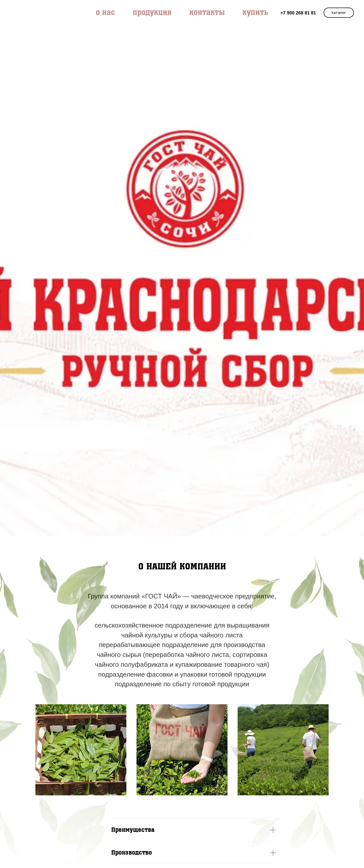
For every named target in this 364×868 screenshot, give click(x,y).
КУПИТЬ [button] (255, 13)
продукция (152, 13)
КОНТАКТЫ (207, 13)
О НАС (105, 13)
